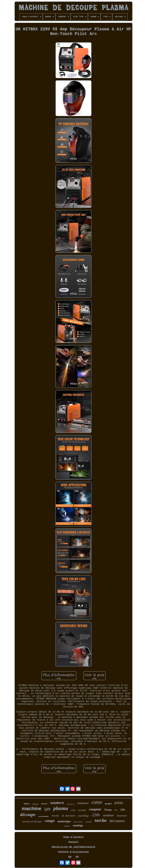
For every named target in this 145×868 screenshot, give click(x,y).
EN (70, 857)
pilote (119, 803)
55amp (108, 810)
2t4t (116, 810)
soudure (57, 803)
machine (32, 808)
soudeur (108, 815)
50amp (73, 810)
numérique (64, 821)
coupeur (95, 809)
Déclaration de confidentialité (73, 847)
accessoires (82, 810)
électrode (35, 804)
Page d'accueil (74, 837)
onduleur (83, 803)
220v (96, 815)
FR (77, 857)
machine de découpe (32, 822)
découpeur (117, 821)
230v (123, 810)
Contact (73, 842)
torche (101, 820)
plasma (61, 808)
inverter (44, 804)
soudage (78, 825)
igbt (47, 809)
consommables (44, 816)
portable (89, 822)
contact (67, 826)
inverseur (122, 816)
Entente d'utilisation (73, 852)
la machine (68, 816)
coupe (50, 821)
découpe (28, 815)
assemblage (83, 816)
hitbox (27, 804)
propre (108, 804)
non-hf (55, 816)
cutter (97, 802)
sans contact (78, 822)
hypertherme (71, 804)
